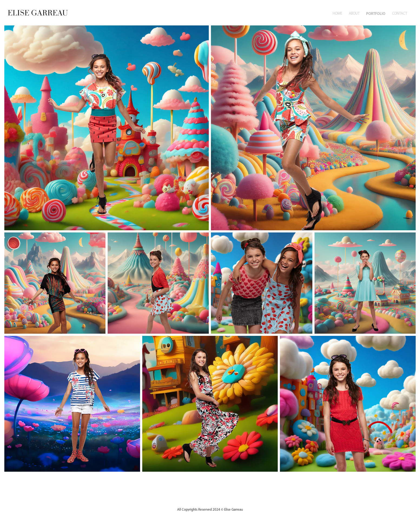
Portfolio (376, 14)
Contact (400, 13)
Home (338, 13)
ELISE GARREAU (38, 13)
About (354, 13)
